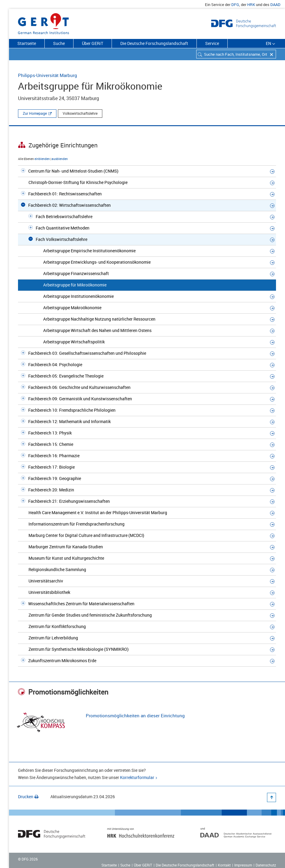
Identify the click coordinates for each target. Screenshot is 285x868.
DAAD (275, 4)
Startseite (27, 43)
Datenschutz (266, 865)
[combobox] (236, 54)
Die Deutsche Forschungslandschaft (154, 43)
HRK (251, 4)
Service (212, 43)
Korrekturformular (137, 777)
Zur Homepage (35, 113)
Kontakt (224, 865)
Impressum (243, 865)
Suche (59, 43)
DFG (235, 4)
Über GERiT (93, 43)
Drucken (28, 797)
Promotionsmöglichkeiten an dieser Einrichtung (135, 715)
